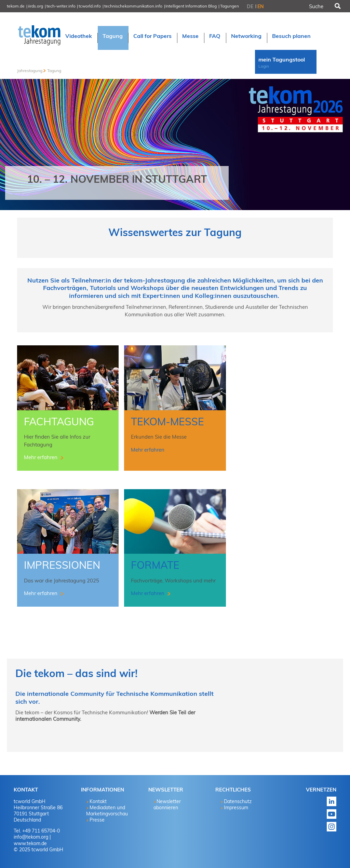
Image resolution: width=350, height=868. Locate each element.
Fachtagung (59, 422)
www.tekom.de (30, 843)
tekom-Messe (167, 422)
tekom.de (16, 6)
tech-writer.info (61, 6)
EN (261, 6)
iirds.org (36, 6)
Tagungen (230, 6)
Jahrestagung (30, 71)
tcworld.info (90, 6)
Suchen (337, 6)
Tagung (54, 71)
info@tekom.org (31, 837)
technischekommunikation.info (133, 6)
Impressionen (62, 565)
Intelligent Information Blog (191, 6)
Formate (155, 565)
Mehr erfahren (41, 457)
